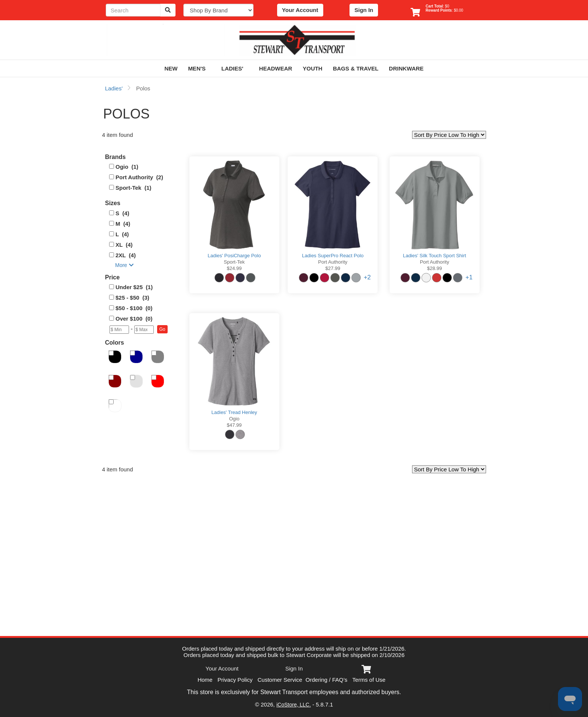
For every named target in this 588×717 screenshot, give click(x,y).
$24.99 (234, 268)
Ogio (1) (127, 167)
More (124, 265)
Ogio (234, 419)
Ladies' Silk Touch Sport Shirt (434, 256)
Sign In (364, 10)
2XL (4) (126, 255)
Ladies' (235, 68)
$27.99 (333, 268)
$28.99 (435, 268)
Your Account (300, 10)
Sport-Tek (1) (133, 188)
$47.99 (234, 425)
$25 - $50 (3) (132, 298)
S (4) (122, 213)
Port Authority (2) (139, 177)
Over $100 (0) (134, 319)
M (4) (123, 224)
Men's (199, 68)
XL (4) (124, 245)
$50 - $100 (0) (134, 308)
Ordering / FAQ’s (326, 680)
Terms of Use (369, 680)
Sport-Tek (234, 262)
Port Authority (333, 262)
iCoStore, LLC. (294, 705)
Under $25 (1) (134, 287)
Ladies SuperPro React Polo (333, 256)
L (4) (122, 234)
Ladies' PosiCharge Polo (234, 256)
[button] (162, 329)
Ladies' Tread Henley (234, 412)
